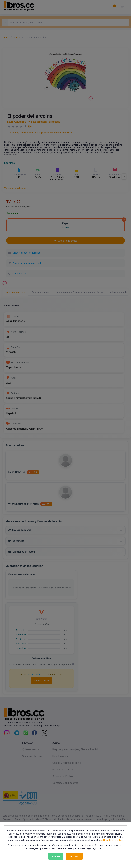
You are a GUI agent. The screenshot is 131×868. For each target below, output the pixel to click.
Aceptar (56, 856)
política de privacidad (111, 840)
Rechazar (74, 856)
